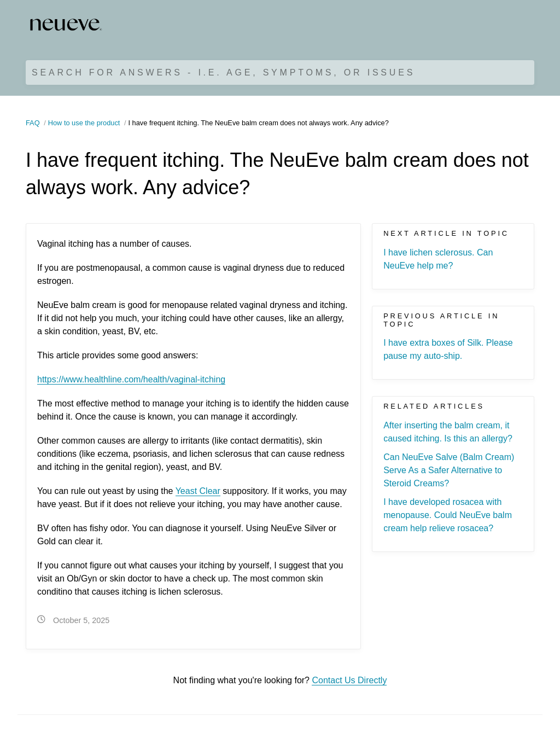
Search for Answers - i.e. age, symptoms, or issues (223, 72)
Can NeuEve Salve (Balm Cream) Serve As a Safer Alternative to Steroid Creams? (449, 470)
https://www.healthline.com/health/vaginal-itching (131, 379)
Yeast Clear (198, 491)
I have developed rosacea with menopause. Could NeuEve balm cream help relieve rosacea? (448, 515)
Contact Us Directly (349, 680)
